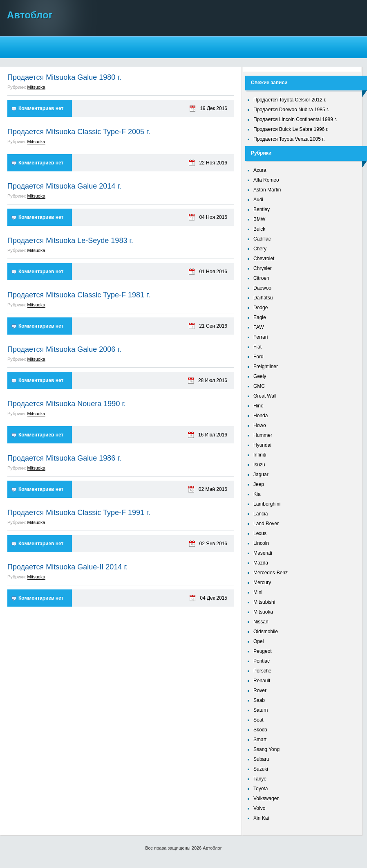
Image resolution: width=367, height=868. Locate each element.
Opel (258, 641)
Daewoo (262, 288)
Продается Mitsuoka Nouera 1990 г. (67, 404)
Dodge (261, 308)
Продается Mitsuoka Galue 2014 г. (64, 186)
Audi (258, 200)
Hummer (263, 435)
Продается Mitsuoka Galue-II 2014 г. (68, 567)
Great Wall (265, 396)
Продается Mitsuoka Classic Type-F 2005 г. (79, 132)
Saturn (261, 710)
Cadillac (262, 239)
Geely (260, 376)
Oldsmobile (266, 632)
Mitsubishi (264, 602)
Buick (259, 229)
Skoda (260, 730)
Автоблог (30, 15)
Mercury (262, 582)
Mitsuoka (36, 87)
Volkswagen (266, 798)
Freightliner (266, 367)
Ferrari (261, 337)
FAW (259, 327)
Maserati (263, 553)
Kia (257, 494)
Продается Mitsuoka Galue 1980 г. (64, 77)
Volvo (259, 808)
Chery (260, 249)
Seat (258, 720)
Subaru (261, 759)
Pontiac (262, 661)
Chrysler (263, 268)
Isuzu (259, 465)
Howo (260, 425)
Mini (258, 592)
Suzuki (261, 769)
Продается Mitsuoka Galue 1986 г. (64, 458)
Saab (259, 700)
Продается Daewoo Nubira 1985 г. (291, 110)
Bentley (262, 209)
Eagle (260, 317)
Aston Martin (267, 190)
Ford (258, 357)
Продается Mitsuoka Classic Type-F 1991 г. (79, 513)
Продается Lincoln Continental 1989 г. (295, 119)
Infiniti (260, 455)
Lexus (260, 533)
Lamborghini (267, 504)
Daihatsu (263, 298)
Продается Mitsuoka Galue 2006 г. (64, 349)
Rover (260, 690)
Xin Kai (261, 818)
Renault (262, 681)
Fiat (257, 347)
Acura (260, 170)
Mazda (261, 563)
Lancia (261, 514)
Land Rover (266, 524)
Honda (261, 416)
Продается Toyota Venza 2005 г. (289, 139)
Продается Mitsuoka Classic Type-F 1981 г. (79, 295)
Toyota (261, 789)
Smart (260, 740)
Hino (258, 406)
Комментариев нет (41, 108)
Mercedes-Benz (271, 573)
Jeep (259, 484)
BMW (259, 219)
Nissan (261, 622)
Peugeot (263, 651)
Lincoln (261, 543)
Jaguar (261, 474)
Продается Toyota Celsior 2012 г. (290, 100)
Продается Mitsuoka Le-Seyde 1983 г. (70, 241)
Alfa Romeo (266, 180)
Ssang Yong (266, 749)
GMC (259, 386)
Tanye (260, 779)
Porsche (262, 671)
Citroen (261, 278)
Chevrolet (264, 259)
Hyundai (262, 445)
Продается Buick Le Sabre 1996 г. (291, 129)
